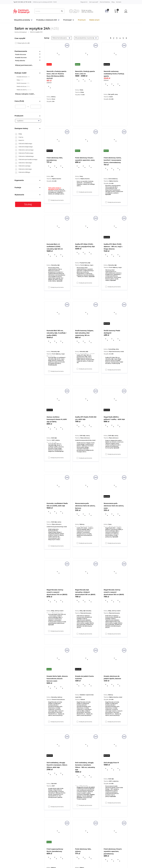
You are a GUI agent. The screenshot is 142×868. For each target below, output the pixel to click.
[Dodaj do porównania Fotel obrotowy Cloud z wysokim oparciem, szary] (78, 283)
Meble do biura (22, 86)
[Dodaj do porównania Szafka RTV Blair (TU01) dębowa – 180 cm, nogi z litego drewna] (106, 370)
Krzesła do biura (22, 77)
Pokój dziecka (20, 61)
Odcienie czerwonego (24, 150)
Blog (113, 2)
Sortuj (47, 38)
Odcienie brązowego (24, 147)
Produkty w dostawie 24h (47, 20)
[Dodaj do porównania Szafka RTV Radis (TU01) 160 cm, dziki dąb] (78, 543)
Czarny (19, 137)
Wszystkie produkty (22, 20)
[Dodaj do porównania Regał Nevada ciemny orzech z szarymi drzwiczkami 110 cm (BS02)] (49, 722)
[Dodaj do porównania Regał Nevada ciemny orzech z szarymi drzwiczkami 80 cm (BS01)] (106, 722)
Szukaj (28, 204)
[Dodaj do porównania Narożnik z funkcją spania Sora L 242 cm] (78, 192)
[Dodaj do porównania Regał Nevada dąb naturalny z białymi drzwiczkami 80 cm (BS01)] (78, 722)
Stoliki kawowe (22, 83)
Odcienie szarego (23, 166)
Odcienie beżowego (24, 144)
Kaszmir (20, 140)
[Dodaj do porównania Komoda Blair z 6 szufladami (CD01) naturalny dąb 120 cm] (49, 371)
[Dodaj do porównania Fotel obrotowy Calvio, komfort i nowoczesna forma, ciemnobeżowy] (106, 287)
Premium (82, 20)
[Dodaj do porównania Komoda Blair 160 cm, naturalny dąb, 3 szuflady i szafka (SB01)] (49, 458)
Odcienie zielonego (23, 169)
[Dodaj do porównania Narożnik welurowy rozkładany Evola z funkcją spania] (106, 202)
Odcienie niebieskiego (24, 156)
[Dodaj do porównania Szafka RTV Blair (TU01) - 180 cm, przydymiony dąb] (78, 369)
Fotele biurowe (21, 54)
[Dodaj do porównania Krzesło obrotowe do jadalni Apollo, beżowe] (106, 803)
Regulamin (84, 2)
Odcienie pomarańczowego (26, 160)
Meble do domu (22, 90)
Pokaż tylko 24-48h (22, 43)
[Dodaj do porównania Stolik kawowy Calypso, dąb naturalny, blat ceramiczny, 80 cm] (78, 458)
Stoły (18, 80)
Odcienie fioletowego (24, 153)
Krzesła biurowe (21, 58)
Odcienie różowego (24, 163)
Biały (18, 134)
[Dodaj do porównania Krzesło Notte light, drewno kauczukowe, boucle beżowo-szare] (49, 807)
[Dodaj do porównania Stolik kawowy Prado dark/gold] (106, 454)
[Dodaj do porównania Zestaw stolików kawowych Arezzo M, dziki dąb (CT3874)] (49, 546)
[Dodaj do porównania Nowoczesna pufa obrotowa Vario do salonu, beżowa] (78, 634)
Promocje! (67, 20)
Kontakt (119, 2)
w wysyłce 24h (36, 32)
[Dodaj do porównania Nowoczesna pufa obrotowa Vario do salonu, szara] (106, 634)
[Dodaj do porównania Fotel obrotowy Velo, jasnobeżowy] (49, 287)
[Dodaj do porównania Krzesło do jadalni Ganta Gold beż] (78, 805)
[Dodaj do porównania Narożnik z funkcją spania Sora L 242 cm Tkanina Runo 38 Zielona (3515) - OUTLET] (49, 200)
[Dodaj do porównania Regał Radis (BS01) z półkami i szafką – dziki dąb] (106, 543)
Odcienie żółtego (23, 172)
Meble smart (94, 20)
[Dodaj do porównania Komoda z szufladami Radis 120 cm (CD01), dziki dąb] (49, 631)
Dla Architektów (105, 2)
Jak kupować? (94, 2)
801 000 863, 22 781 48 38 (22, 2)
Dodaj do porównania (57, 200)
